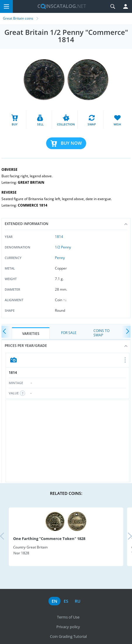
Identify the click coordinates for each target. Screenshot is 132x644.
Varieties (31, 334)
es (66, 601)
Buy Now (71, 143)
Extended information (66, 224)
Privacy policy (68, 627)
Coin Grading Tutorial (68, 636)
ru (78, 601)
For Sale (69, 333)
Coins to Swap (101, 333)
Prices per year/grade (66, 346)
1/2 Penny (63, 247)
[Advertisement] (67, 441)
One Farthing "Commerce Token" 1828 (49, 539)
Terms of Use (68, 617)
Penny (60, 258)
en (54, 601)
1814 (59, 237)
